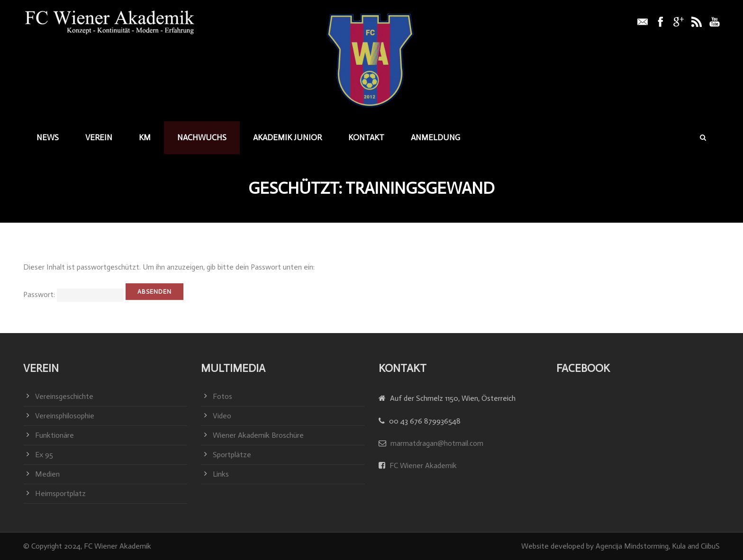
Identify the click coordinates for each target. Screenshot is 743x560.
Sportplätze (232, 455)
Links (221, 474)
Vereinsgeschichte (64, 396)
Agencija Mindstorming (632, 546)
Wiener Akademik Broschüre (258, 435)
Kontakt (366, 137)
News (48, 137)
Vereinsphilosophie (65, 416)
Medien (47, 474)
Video (222, 416)
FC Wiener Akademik (422, 465)
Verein (99, 137)
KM (145, 137)
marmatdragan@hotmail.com (437, 443)
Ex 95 (44, 455)
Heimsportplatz (60, 493)
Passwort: (73, 294)
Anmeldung (435, 137)
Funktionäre (54, 435)
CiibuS (710, 546)
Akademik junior (287, 137)
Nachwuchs (202, 137)
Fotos (222, 396)
